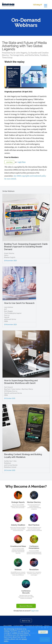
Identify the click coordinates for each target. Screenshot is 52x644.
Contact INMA (18, 626)
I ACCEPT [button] (43, 632)
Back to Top (26, 621)
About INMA (8, 626)
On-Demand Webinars (26, 23)
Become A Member (26, 606)
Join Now (9, 162)
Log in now (35, 611)
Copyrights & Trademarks (34, 626)
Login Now (21, 162)
